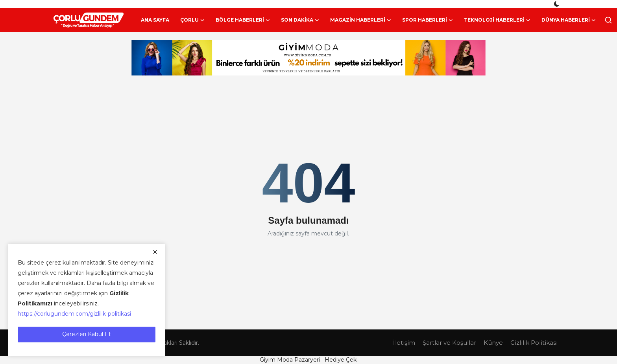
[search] (608, 20)
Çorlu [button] (192, 20)
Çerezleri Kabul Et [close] (87, 334)
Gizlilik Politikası (534, 343)
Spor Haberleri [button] (428, 20)
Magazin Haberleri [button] (361, 20)
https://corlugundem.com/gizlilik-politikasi (74, 314)
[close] (155, 252)
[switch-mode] (558, 4)
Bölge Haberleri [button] (243, 20)
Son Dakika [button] (300, 20)
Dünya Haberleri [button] (569, 20)
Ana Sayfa (155, 20)
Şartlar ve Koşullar (449, 343)
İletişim (404, 343)
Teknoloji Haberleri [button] (497, 20)
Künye (493, 343)
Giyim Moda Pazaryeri (290, 360)
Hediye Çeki (341, 360)
